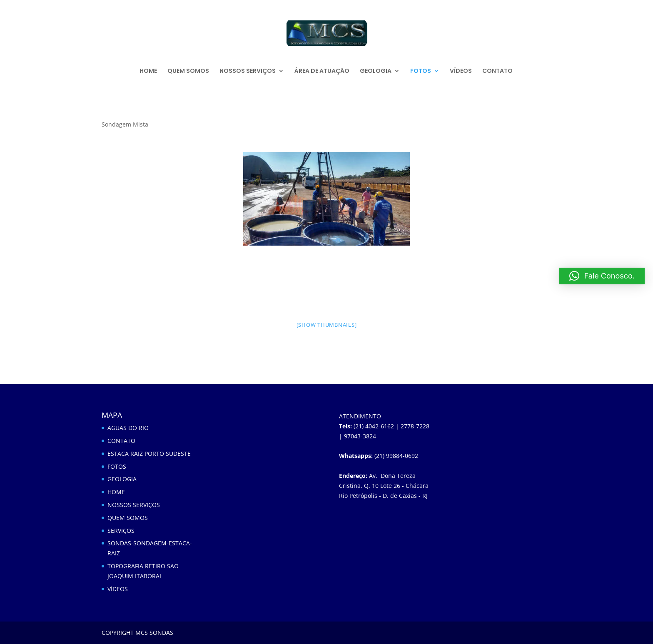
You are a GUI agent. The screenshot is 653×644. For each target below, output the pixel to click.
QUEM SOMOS (188, 71)
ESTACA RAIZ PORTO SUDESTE (149, 454)
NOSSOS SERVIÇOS (248, 71)
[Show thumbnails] (327, 325)
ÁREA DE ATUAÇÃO (322, 71)
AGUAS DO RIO (128, 428)
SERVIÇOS (121, 531)
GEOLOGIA (376, 71)
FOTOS (421, 71)
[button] (602, 276)
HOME (148, 71)
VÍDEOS (461, 71)
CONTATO (497, 71)
